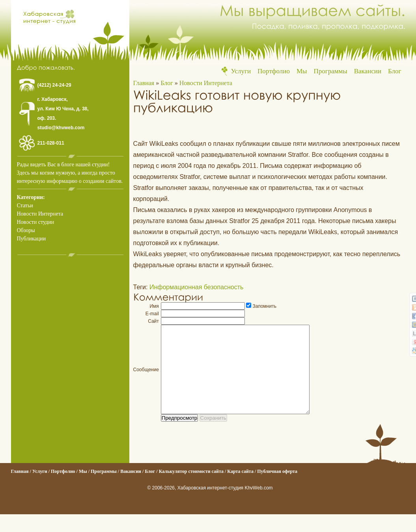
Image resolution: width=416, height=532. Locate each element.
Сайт (153, 321)
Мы (302, 71)
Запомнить (265, 306)
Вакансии (368, 71)
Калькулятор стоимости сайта (191, 489)
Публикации (31, 239)
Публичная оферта (277, 489)
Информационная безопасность (196, 287)
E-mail (152, 314)
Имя (154, 306)
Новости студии (36, 222)
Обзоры (26, 230)
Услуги (241, 71)
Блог (395, 71)
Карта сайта (240, 489)
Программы (330, 71)
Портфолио (274, 71)
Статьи (25, 206)
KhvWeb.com (258, 506)
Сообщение (146, 378)
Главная (144, 83)
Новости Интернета (40, 214)
